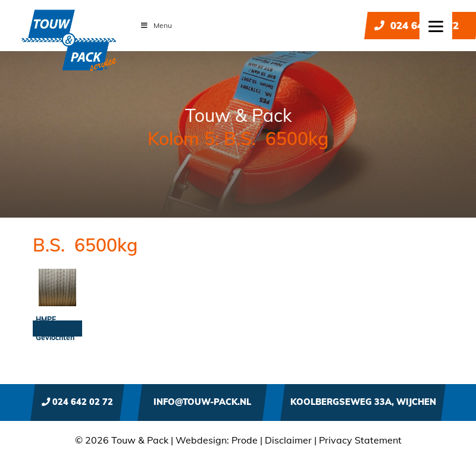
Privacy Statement (360, 440)
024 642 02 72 (416, 25)
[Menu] (436, 25)
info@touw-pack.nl (202, 402)
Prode (245, 440)
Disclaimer (288, 440)
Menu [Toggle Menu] (156, 25)
